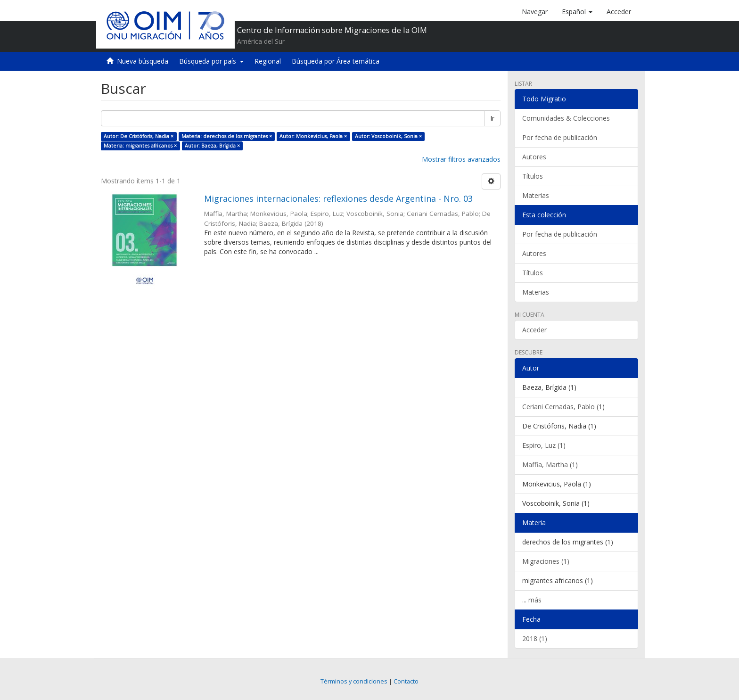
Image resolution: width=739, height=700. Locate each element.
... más (532, 600)
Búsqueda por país (211, 61)
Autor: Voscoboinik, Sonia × (388, 136)
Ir (492, 118)
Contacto (406, 681)
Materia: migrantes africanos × (140, 146)
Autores (534, 157)
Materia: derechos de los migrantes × (227, 136)
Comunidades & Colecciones (566, 118)
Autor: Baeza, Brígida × (212, 146)
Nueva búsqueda (143, 61)
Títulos (533, 176)
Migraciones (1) (546, 561)
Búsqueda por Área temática (336, 61)
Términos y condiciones (354, 681)
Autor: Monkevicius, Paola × (313, 136)
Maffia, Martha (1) (550, 465)
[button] (577, 12)
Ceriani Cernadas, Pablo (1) (563, 407)
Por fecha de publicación (560, 137)
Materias (536, 195)
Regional (268, 61)
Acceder (534, 330)
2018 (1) (535, 638)
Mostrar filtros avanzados (461, 159)
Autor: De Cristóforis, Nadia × (139, 136)
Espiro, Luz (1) (544, 445)
